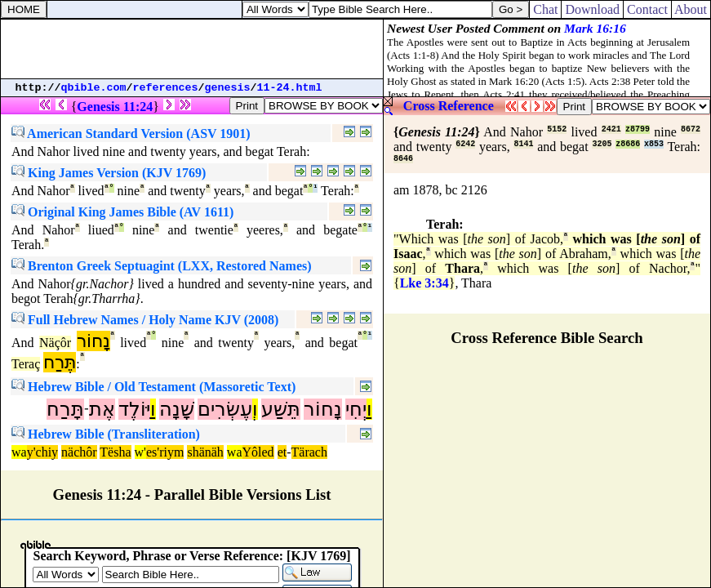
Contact (647, 9)
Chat (545, 9)
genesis (228, 88)
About (691, 9)
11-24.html (290, 88)
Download (592, 9)
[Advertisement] (192, 49)
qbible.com (94, 88)
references (166, 88)
